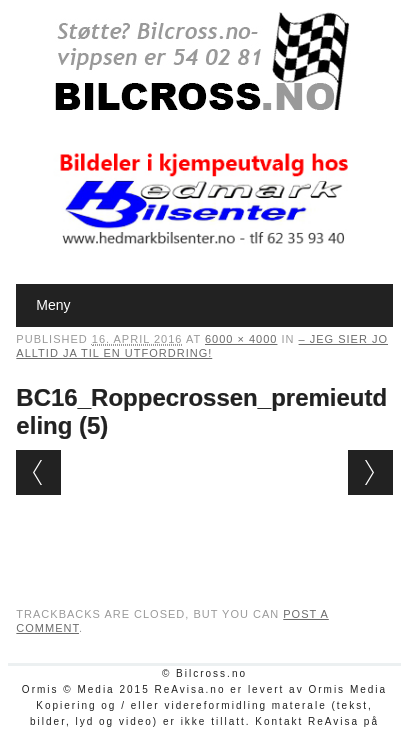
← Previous (38, 472)
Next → (370, 472)
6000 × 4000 (241, 339)
